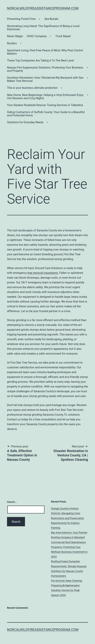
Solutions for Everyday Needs (25, 122)
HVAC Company (37, 36)
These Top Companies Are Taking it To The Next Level (40, 60)
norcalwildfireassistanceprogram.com (43, 8)
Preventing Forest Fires (21, 19)
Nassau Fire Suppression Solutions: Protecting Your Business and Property (45, 69)
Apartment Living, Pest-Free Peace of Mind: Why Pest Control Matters (45, 52)
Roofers (12, 43)
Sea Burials (51, 19)
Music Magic (15, 36)
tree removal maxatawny (43, 273)
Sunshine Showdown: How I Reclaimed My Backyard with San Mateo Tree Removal (45, 79)
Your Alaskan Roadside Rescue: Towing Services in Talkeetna (45, 105)
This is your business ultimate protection (32, 88)
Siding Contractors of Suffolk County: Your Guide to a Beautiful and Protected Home (46, 114)
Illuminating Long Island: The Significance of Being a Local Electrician (43, 28)
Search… (12, 502)
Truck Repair (63, 36)
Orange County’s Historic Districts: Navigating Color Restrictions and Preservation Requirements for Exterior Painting (68, 518)
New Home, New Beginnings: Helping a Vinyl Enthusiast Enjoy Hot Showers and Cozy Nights (45, 97)
